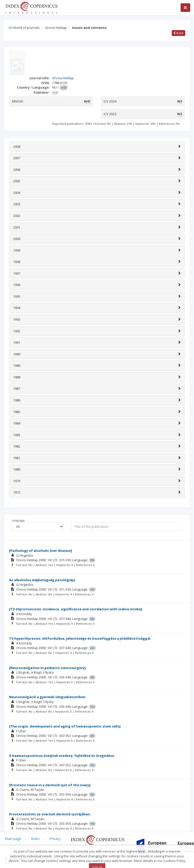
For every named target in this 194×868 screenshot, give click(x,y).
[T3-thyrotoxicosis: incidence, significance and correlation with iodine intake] (76, 609)
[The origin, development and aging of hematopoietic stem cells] (65, 726)
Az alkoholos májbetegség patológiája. (43, 580)
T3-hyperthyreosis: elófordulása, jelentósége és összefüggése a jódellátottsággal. (80, 638)
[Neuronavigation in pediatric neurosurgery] (47, 668)
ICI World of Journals (24, 28)
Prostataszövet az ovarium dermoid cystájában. (50, 814)
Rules (35, 839)
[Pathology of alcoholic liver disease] (41, 551)
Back (178, 33)
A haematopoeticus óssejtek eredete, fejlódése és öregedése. (62, 756)
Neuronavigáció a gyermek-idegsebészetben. (48, 697)
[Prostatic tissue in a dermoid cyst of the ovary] (50, 785)
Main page (13, 839)
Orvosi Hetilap (56, 28)
